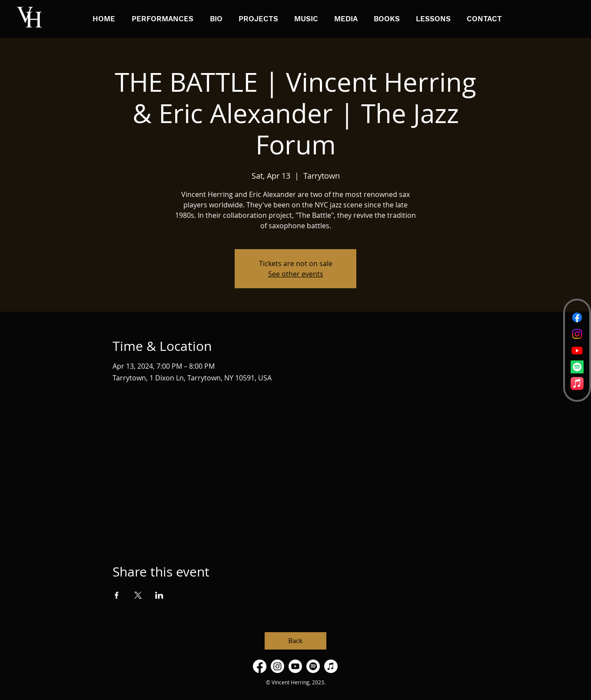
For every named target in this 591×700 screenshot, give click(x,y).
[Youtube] (577, 350)
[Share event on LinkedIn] (159, 595)
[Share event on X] (138, 595)
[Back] (295, 641)
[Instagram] (577, 334)
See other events (296, 274)
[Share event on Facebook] (117, 595)
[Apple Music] (577, 383)
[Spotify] (577, 367)
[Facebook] (577, 317)
